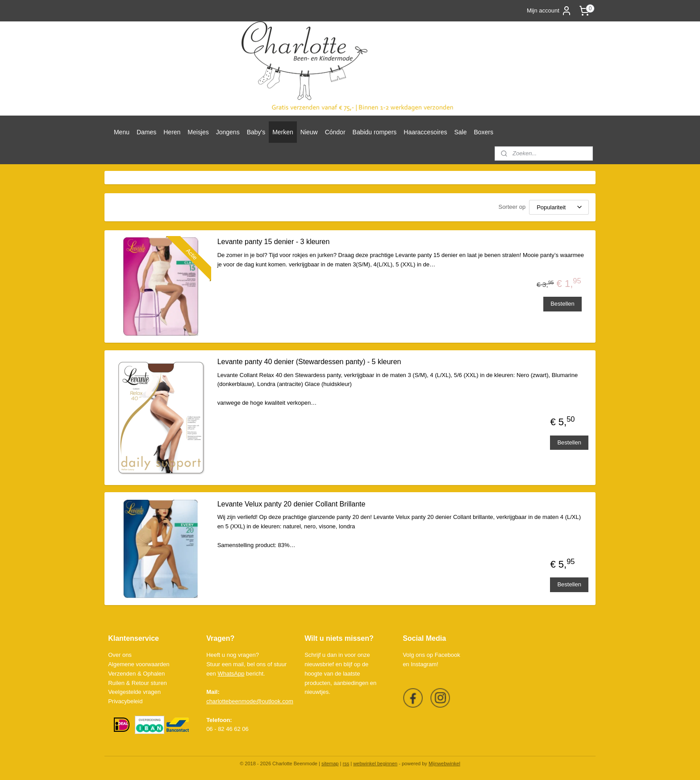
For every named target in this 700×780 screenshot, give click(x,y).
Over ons (120, 655)
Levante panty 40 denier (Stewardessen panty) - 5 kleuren (309, 362)
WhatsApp (231, 674)
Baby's (256, 132)
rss (346, 763)
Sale (460, 132)
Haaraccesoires (425, 132)
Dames (146, 132)
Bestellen (562, 304)
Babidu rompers (375, 132)
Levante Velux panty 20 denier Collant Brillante (291, 504)
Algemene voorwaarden (139, 664)
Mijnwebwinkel (444, 763)
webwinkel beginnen (375, 763)
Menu (122, 132)
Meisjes (198, 132)
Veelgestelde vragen (134, 692)
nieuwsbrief (319, 664)
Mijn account (549, 11)
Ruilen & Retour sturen (137, 683)
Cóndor (335, 132)
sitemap (330, 763)
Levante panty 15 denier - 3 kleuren (273, 242)
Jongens (228, 132)
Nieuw (309, 132)
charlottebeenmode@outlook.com (250, 701)
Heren (172, 132)
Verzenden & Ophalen (136, 674)
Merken (283, 132)
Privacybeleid (125, 701)
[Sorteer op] (559, 207)
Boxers (483, 132)
